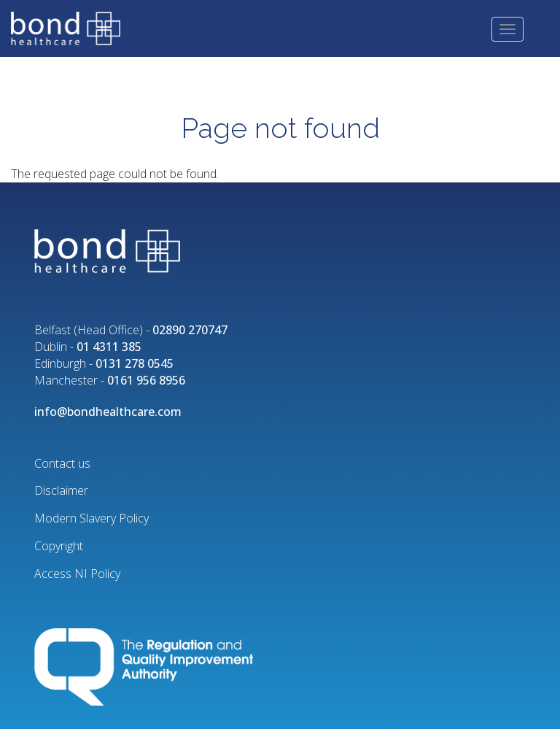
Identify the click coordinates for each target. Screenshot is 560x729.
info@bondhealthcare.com (108, 412)
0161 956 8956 (146, 380)
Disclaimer (61, 490)
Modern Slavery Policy (92, 518)
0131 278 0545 (135, 363)
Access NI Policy (77, 574)
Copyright (59, 546)
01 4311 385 (109, 347)
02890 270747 (190, 330)
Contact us (62, 463)
